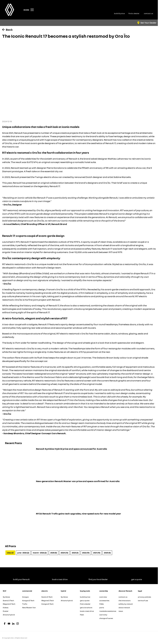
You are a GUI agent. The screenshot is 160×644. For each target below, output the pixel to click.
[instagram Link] (18, 624)
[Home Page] (10, 10)
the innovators (125, 600)
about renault (124, 608)
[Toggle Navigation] (29, 10)
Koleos (6, 608)
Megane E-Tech (9, 604)
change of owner (106, 618)
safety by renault (126, 604)
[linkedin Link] (13, 624)
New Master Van (29, 608)
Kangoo (25, 597)
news (121, 611)
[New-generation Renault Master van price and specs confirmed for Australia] (79, 495)
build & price (85, 597)
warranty (103, 615)
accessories (104, 600)
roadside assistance (108, 611)
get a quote (85, 600)
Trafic (25, 604)
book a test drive (87, 611)
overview (103, 597)
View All (10, 553)
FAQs (102, 604)
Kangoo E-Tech (28, 600)
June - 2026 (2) (23, 553)
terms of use (143, 600)
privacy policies (144, 597)
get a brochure (86, 608)
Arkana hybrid (9, 615)
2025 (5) (54, 553)
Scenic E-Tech (8, 600)
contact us (123, 597)
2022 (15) (86, 553)
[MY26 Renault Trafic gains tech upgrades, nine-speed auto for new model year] (79, 527)
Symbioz (6, 597)
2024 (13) (64, 553)
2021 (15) (97, 553)
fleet (82, 615)
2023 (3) (75, 553)
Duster (6, 611)
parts (102, 608)
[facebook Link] (5, 624)
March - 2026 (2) (40, 553)
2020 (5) (107, 553)
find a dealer (85, 604)
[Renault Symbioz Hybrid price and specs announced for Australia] (79, 462)
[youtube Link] (9, 624)
